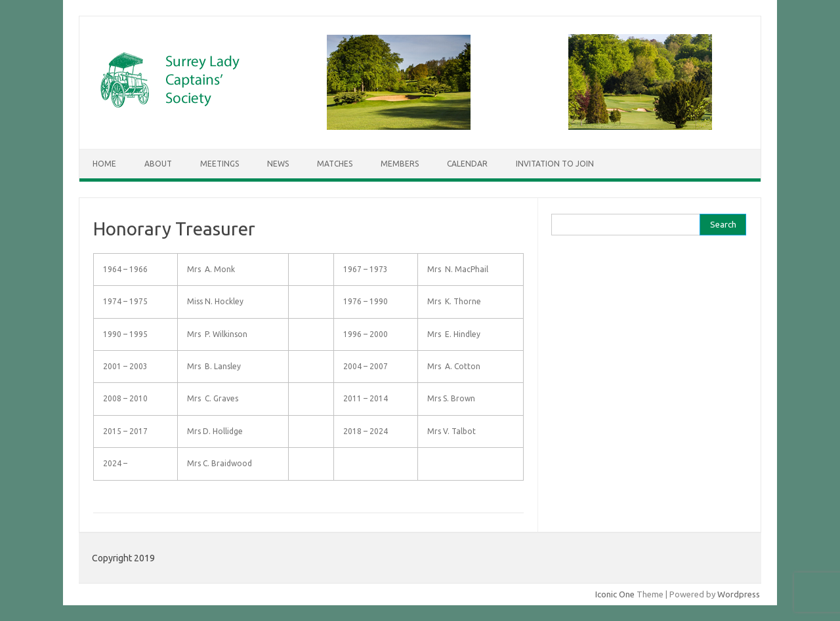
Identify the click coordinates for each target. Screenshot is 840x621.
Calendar (467, 164)
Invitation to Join (555, 164)
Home (104, 164)
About (158, 164)
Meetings (220, 164)
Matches (335, 164)
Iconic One (615, 594)
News (278, 164)
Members (400, 164)
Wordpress (739, 594)
